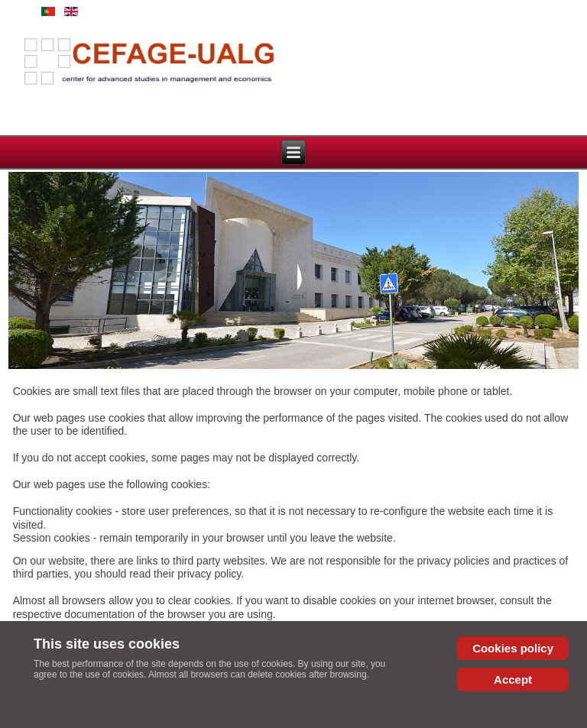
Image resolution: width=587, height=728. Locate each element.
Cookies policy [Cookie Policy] (513, 648)
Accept (513, 679)
